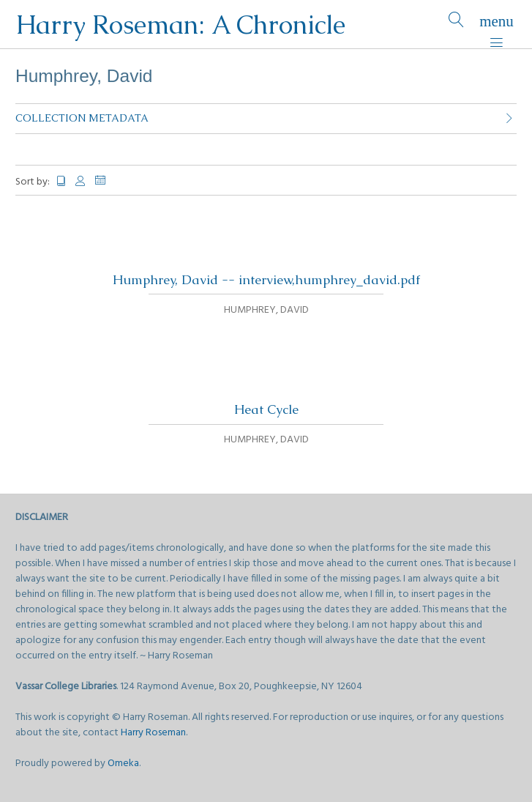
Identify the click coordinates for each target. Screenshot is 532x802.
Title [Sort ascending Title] (61, 181)
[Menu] (497, 25)
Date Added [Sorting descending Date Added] (106, 181)
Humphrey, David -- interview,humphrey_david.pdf (266, 280)
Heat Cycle (266, 409)
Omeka (123, 764)
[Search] (456, 25)
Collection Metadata (82, 118)
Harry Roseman (153, 733)
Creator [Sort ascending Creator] (81, 181)
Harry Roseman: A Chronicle (180, 25)
